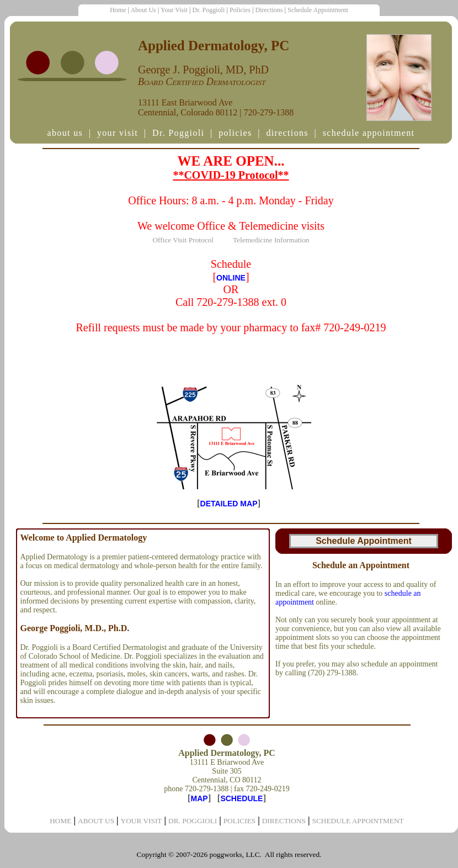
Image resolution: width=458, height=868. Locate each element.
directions (287, 133)
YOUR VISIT (142, 821)
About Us (143, 10)
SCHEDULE (241, 798)
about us (65, 133)
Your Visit (174, 10)
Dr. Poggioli (209, 10)
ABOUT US (96, 821)
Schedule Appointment (318, 10)
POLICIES (240, 821)
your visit (118, 133)
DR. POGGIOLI (193, 821)
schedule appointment (369, 133)
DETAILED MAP (229, 504)
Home (118, 10)
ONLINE (231, 278)
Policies (240, 10)
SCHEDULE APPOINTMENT (358, 821)
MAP (199, 798)
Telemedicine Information (271, 240)
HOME (60, 821)
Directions (269, 10)
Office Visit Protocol (183, 240)
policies (235, 133)
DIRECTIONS (284, 821)
